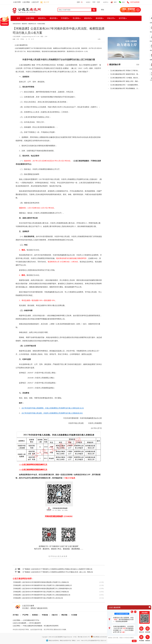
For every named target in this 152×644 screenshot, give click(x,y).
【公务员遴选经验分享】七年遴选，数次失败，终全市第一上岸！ (125, 78)
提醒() (80, 2)
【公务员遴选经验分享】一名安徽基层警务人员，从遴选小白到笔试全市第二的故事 (125, 85)
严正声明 (25, 615)
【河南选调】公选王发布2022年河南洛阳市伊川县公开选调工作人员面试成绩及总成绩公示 (42, 585)
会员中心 (106, 2)
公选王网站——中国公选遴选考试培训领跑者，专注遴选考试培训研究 (36, 626)
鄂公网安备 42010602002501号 (100, 637)
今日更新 (74, 615)
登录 (94, 2)
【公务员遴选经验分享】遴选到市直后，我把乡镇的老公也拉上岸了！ (125, 74)
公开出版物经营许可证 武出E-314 (97, 641)
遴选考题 (53, 18)
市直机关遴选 (41, 24)
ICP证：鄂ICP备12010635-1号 (82, 637)
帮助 (102, 10)
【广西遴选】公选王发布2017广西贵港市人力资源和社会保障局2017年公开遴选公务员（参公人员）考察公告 (57, 572)
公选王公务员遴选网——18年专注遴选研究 (27, 623)
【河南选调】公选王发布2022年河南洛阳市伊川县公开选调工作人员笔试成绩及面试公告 (41, 595)
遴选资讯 (41, 18)
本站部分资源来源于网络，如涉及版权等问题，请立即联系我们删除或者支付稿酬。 (40, 630)
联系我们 (35, 615)
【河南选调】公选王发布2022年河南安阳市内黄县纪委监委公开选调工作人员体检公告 (41, 582)
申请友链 (45, 615)
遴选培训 (88, 18)
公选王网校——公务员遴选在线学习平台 (26, 620)
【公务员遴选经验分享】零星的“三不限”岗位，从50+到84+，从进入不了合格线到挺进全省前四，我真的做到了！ (125, 71)
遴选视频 (99, 18)
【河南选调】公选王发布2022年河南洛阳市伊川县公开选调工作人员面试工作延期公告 (41, 592)
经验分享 (111, 18)
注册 (98, 2)
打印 (18, 39)
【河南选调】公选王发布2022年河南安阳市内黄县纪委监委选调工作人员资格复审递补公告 (42, 589)
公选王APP (35, 2)
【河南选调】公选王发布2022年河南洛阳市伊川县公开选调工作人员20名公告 (38, 598)
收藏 (14, 39)
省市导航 (122, 18)
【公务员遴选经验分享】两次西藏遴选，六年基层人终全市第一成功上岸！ (125, 88)
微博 (115, 2)
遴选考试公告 (32, 24)
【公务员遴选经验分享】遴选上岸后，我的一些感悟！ (125, 81)
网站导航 (64, 615)
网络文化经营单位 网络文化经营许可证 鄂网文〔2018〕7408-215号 (66, 641)
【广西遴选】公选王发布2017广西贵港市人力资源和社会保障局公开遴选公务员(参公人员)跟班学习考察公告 (57, 569)
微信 (123, 2)
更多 (138, 65)
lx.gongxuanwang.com (27, 36)
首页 (18, 18)
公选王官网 (17, 2)
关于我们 (16, 615)
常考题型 (64, 18)
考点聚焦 (76, 18)
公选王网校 (26, 2)
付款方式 (55, 615)
